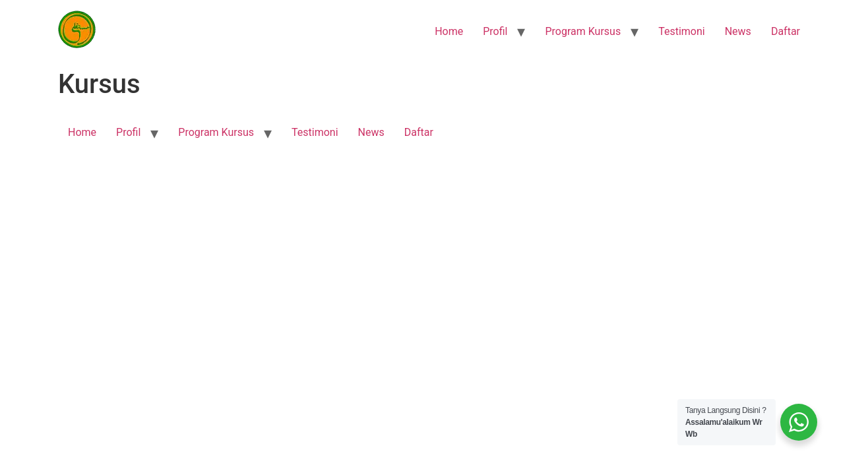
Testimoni (682, 31)
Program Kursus (583, 31)
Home (449, 31)
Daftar (786, 31)
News (738, 31)
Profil (495, 31)
